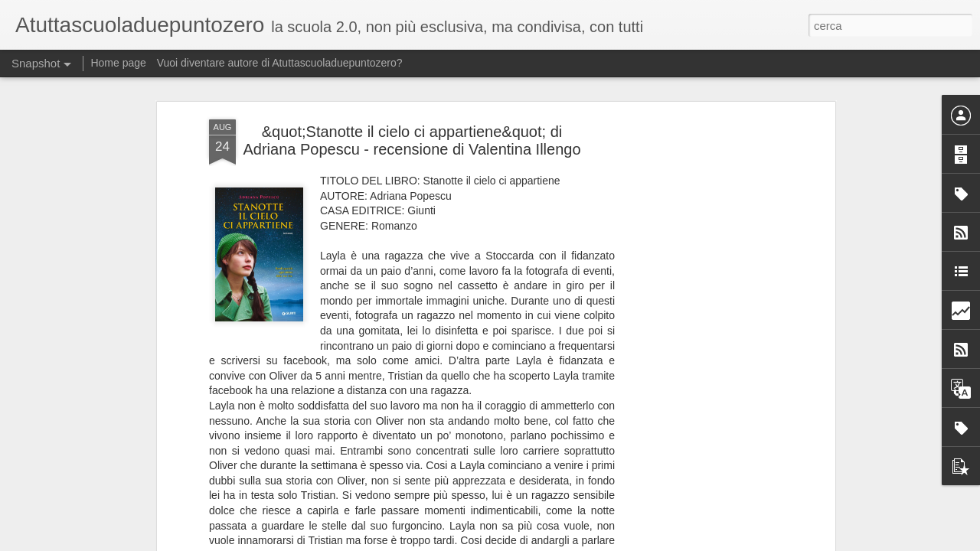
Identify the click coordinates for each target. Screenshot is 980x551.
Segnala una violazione (691, 543)
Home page (118, 63)
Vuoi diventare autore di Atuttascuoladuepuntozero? (280, 63)
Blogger (629, 543)
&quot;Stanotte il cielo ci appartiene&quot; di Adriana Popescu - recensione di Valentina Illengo (412, 121)
